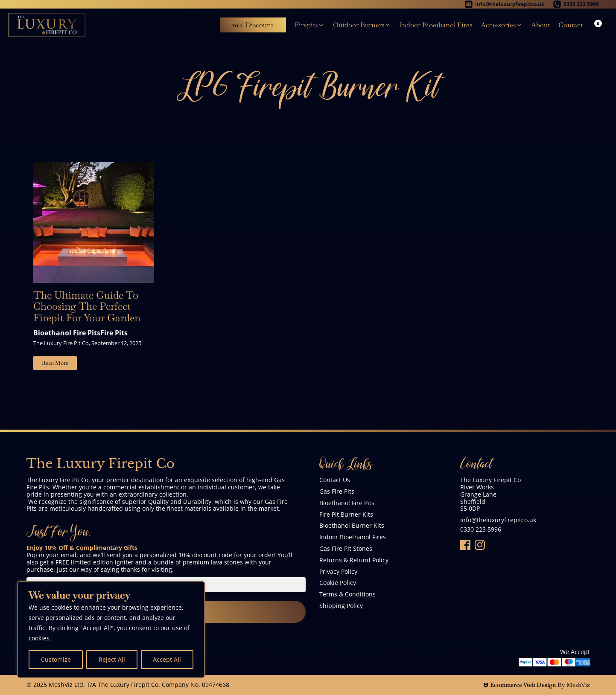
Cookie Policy (338, 583)
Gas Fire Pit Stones (346, 549)
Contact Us (335, 480)
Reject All (112, 659)
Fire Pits (114, 333)
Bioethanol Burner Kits (352, 526)
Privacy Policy (338, 572)
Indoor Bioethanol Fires (353, 537)
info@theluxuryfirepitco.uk (498, 520)
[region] (111, 630)
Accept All (167, 659)
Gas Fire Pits (337, 492)
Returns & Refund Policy (354, 560)
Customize (56, 659)
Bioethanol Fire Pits (67, 333)
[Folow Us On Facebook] (465, 545)
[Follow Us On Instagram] (480, 545)
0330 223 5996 (481, 530)
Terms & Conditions (347, 595)
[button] (309, 25)
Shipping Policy (341, 606)
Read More (55, 363)
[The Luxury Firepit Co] (47, 25)
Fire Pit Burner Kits (346, 515)
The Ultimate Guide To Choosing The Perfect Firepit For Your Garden (87, 307)
